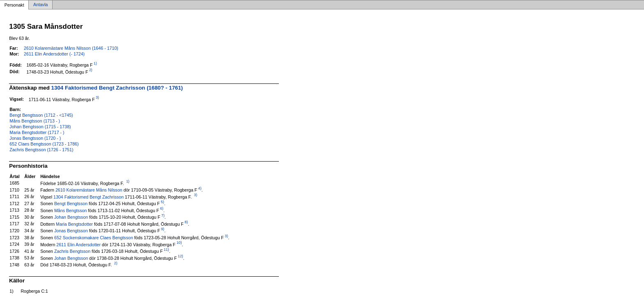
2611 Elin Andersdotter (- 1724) (54, 54)
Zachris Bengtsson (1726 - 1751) (41, 150)
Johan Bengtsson (71, 217)
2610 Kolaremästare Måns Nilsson (89, 190)
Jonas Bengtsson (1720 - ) (35, 138)
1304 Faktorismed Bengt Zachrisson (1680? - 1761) (117, 88)
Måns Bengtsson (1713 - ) (35, 121)
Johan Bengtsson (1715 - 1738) (40, 127)
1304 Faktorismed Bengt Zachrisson (89, 197)
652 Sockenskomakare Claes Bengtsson (94, 238)
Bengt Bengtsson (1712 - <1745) (41, 115)
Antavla (41, 5)
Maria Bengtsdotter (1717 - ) (37, 132)
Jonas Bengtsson (71, 231)
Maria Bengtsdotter (74, 224)
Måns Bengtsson (70, 210)
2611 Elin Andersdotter (78, 244)
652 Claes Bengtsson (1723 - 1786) (44, 144)
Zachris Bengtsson (72, 251)
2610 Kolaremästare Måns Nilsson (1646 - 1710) (71, 48)
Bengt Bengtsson (71, 203)
